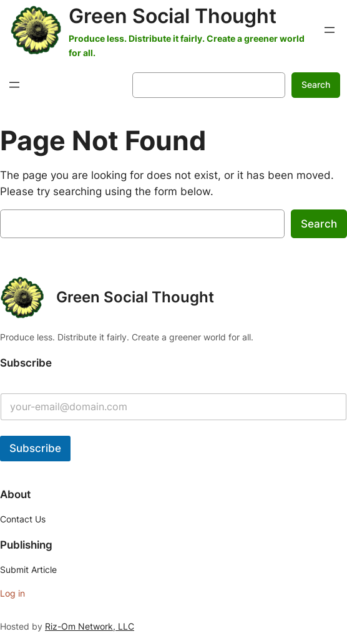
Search (316, 84)
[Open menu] (330, 30)
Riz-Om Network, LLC (90, 626)
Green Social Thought (173, 16)
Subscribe (35, 448)
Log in (12, 593)
